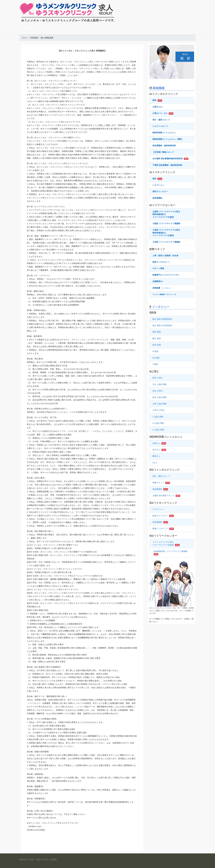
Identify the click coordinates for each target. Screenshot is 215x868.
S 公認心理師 (158, 423)
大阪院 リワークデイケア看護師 (166, 224)
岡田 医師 (157, 332)
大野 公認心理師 (160, 404)
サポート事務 (158, 268)
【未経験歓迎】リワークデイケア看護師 (170, 551)
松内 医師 (157, 345)
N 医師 (155, 351)
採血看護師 (157, 489)
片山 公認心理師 (160, 384)
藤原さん (156, 456)
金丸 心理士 (158, 391)
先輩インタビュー (55, 28)
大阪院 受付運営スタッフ (163, 496)
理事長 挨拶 (26, 28)
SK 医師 (156, 358)
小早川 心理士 (159, 410)
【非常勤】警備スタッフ (163, 152)
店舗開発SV (158, 281)
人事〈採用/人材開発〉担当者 (165, 256)
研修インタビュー (160, 529)
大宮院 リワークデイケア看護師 (166, 242)
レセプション (158, 185)
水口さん (156, 450)
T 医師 (155, 364)
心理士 (158, 107)
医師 (154, 100)
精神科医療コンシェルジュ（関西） (168, 139)
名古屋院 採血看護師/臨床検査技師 (168, 159)
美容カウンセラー (160, 191)
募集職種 (39, 28)
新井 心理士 (158, 378)
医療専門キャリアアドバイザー (166, 275)
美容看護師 (157, 198)
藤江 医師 (157, 338)
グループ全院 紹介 (86, 28)
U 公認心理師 (158, 430)
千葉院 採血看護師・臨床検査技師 (167, 165)
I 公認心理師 (158, 417)
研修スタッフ (158, 483)
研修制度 (71, 28)
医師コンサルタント (161, 262)
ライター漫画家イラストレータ (164, 294)
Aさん (155, 463)
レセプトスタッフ (160, 126)
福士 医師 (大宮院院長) (162, 325)
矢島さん (156, 443)
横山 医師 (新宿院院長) (162, 319)
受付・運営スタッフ (161, 120)
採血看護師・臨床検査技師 (164, 146)
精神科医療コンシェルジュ (164, 133)
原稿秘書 (162, 288)
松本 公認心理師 (160, 397)
